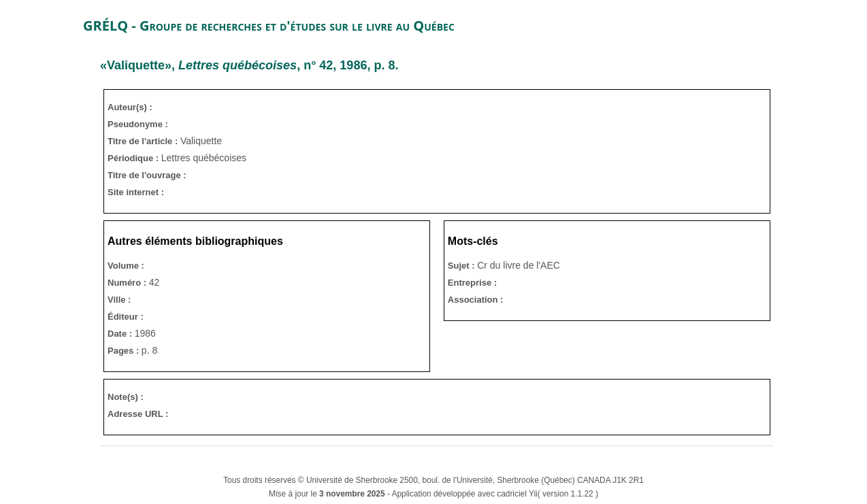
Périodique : (134, 158)
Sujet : (462, 266)
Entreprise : (472, 283)
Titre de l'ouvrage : (147, 175)
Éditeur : (126, 317)
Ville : (119, 300)
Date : (121, 334)
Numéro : (128, 283)
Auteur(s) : (130, 107)
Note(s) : (126, 397)
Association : (476, 300)
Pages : (125, 351)
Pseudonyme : (138, 124)
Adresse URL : (138, 414)
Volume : (126, 266)
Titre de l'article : (144, 141)
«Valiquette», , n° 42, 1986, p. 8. (249, 65)
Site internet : (136, 192)
